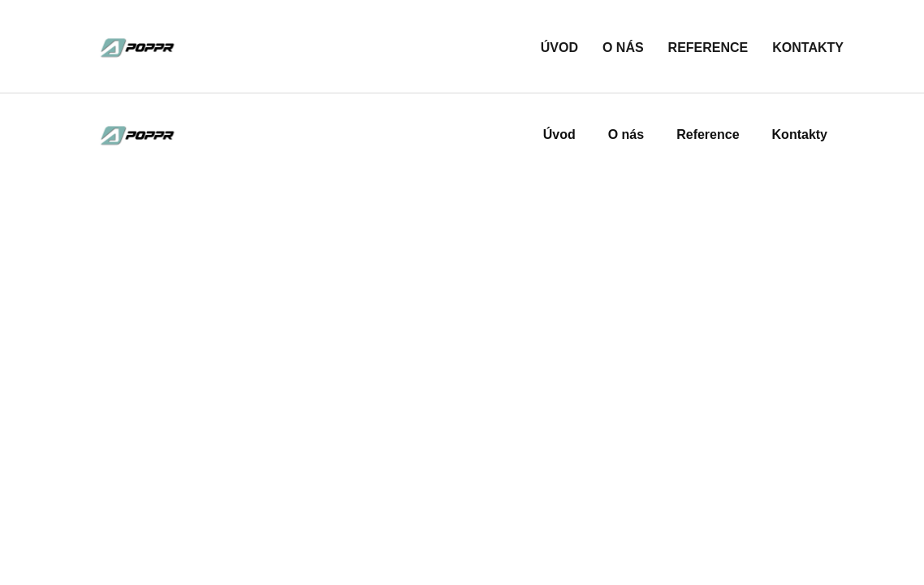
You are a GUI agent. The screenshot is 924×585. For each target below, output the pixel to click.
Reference (708, 48)
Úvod (559, 48)
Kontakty (808, 48)
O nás (623, 48)
